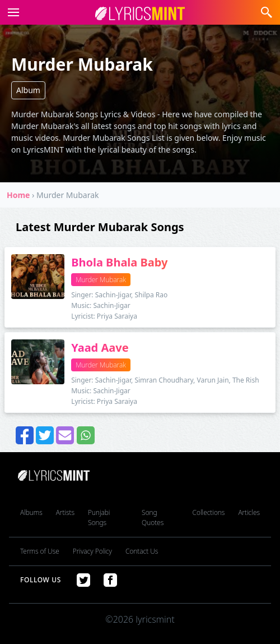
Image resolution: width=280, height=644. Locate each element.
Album (28, 90)
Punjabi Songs (99, 517)
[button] (11, 12)
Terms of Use (40, 551)
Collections (209, 512)
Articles (249, 512)
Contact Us (142, 551)
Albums (31, 512)
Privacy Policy (92, 551)
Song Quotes (153, 517)
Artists (65, 512)
